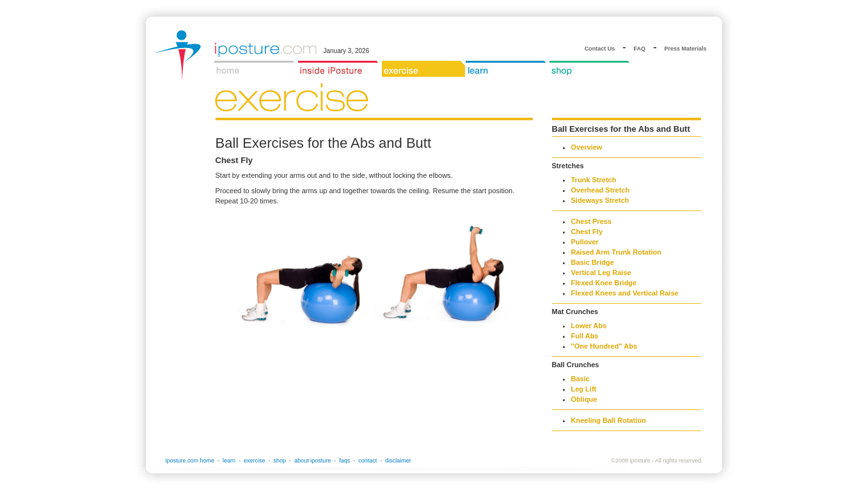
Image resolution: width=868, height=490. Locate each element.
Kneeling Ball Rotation (609, 420)
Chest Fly (587, 232)
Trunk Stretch (594, 180)
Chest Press (592, 221)
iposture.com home (190, 461)
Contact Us (600, 49)
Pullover (585, 242)
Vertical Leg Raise (601, 273)
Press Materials (685, 49)
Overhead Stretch (601, 190)
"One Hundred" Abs (604, 346)
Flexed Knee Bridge (604, 283)
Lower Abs (589, 326)
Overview (587, 147)
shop (280, 461)
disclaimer (398, 461)
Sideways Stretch (600, 200)
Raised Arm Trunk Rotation (616, 252)
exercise (255, 461)
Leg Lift (584, 389)
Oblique (584, 399)
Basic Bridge (593, 262)
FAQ (640, 49)
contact (367, 461)
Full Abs (585, 336)
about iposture (312, 461)
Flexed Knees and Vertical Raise (625, 293)
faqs (344, 461)
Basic (580, 379)
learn (229, 461)
